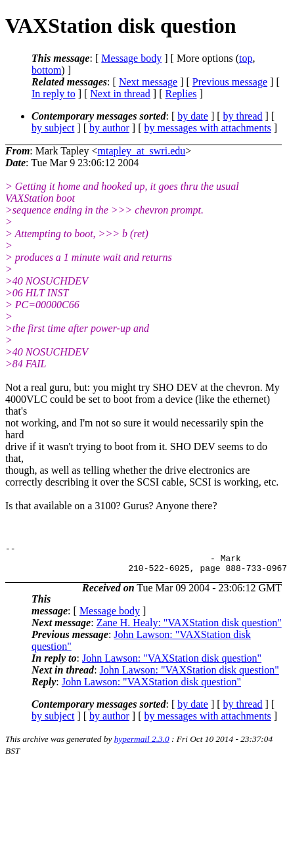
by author (109, 128)
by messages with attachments (208, 128)
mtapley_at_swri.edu (141, 151)
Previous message (230, 82)
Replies (181, 94)
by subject (53, 128)
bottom (46, 70)
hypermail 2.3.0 (142, 745)
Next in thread (120, 94)
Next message (148, 82)
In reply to (54, 94)
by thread (243, 116)
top (246, 58)
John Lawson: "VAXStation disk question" (172, 664)
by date (193, 116)
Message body (131, 58)
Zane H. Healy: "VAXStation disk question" (189, 628)
